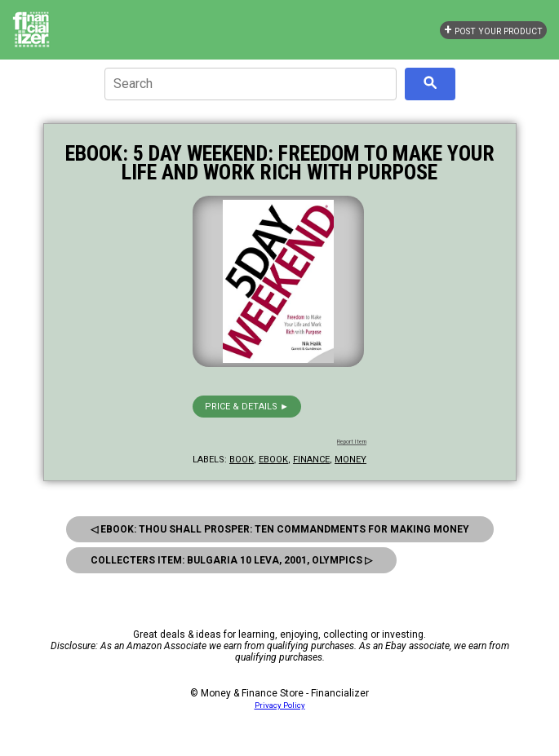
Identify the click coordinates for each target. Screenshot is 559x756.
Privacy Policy (280, 705)
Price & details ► (247, 407)
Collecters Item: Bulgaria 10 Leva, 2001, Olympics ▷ (231, 560)
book (242, 460)
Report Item (352, 442)
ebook (273, 460)
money (350, 460)
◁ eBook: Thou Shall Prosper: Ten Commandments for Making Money (280, 529)
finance (311, 460)
